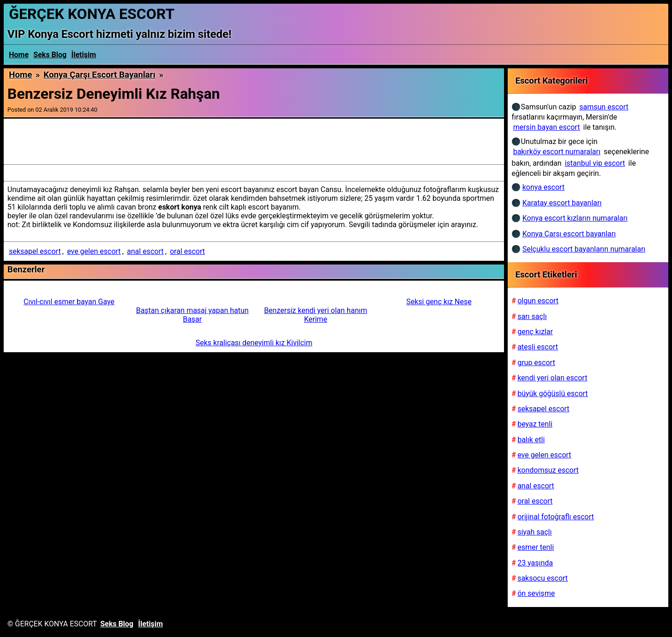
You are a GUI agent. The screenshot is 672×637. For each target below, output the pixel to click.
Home (19, 55)
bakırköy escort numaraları (557, 152)
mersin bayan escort (547, 127)
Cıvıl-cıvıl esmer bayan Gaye (69, 302)
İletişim (84, 55)
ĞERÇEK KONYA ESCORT (92, 14)
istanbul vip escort (595, 163)
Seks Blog (50, 55)
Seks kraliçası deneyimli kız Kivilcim (254, 343)
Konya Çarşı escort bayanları (99, 75)
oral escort (187, 251)
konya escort (543, 187)
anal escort (145, 251)
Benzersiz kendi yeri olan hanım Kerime (315, 315)
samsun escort (604, 107)
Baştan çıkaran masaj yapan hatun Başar (192, 315)
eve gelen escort (94, 251)
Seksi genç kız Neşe (439, 302)
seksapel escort (35, 251)
